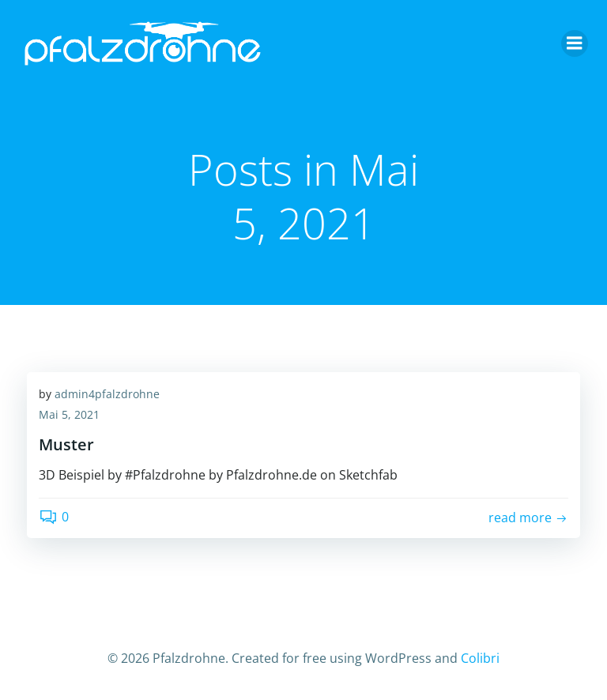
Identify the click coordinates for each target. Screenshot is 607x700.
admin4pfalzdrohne (107, 394)
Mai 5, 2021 (69, 414)
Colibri (480, 658)
